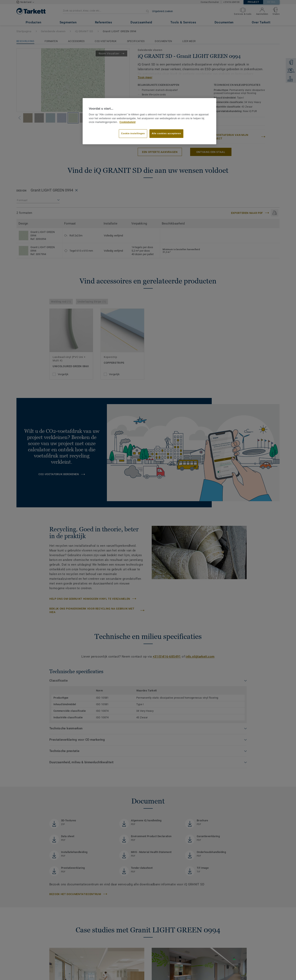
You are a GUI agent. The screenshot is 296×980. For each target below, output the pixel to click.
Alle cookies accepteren (166, 133)
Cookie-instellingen (133, 133)
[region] (149, 121)
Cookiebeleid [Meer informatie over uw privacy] (127, 122)
